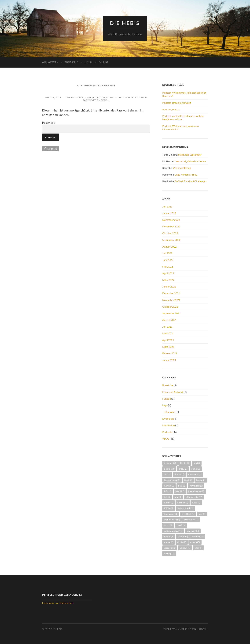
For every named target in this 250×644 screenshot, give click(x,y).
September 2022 (171, 240)
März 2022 (168, 280)
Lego (165, 405)
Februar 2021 (170, 353)
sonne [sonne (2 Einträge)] (169, 542)
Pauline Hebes (74, 98)
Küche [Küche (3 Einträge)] (169, 508)
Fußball (167, 399)
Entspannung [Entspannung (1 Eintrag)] (172, 480)
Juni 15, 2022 (53, 98)
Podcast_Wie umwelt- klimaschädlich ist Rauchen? (184, 94)
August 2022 (169, 247)
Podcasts (167, 432)
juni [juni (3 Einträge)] (178, 497)
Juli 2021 (167, 327)
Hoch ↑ (204, 629)
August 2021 (169, 320)
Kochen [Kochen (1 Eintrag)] (183, 503)
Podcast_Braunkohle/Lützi (177, 103)
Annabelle (72, 62)
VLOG (166, 439)
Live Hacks (168, 419)
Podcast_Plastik (171, 109)
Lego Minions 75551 (186, 174)
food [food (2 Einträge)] (188, 480)
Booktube (168, 385)
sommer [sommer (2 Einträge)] (198, 536)
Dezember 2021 (171, 293)
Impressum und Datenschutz (58, 603)
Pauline (104, 62)
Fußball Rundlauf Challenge (190, 181)
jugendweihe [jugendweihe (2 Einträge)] (196, 491)
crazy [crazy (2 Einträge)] (183, 469)
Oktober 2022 (170, 233)
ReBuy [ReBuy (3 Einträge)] (169, 536)
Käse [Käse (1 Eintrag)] (196, 503)
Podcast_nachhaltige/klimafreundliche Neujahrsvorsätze (183, 118)
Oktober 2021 (170, 307)
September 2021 (171, 313)
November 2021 (171, 300)
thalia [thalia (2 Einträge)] (182, 542)
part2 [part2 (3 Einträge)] (181, 525)
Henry (89, 62)
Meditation (169, 425)
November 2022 (171, 226)
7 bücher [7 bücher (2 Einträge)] (170, 463)
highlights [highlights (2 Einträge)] (196, 486)
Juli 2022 (167, 253)
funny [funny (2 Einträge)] (201, 480)
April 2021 (168, 340)
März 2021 (168, 347)
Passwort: (96, 127)
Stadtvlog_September (190, 155)
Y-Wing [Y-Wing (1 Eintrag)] (169, 554)
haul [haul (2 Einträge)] (182, 486)
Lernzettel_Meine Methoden (190, 161)
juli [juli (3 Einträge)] (167, 497)
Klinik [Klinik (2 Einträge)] (169, 503)
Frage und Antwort (173, 392)
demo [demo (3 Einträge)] (196, 469)
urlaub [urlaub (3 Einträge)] (195, 542)
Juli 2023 (167, 206)
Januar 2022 (169, 286)
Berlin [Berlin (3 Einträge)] (185, 463)
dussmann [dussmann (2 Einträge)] (195, 474)
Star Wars (170, 412)
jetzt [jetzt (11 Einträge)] (180, 491)
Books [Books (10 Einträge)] (169, 469)
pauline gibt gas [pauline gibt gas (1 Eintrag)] (173, 531)
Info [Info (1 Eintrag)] (168, 491)
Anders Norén (187, 629)
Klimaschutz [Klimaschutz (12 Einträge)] (194, 497)
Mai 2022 (168, 266)
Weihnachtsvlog (182, 168)
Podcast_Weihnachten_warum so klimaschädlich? (180, 128)
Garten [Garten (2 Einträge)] (169, 486)
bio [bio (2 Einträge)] (197, 463)
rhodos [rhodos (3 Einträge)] (183, 536)
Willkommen (50, 62)
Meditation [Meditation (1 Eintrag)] (191, 519)
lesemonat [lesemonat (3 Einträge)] (171, 514)
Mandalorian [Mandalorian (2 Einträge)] (172, 519)
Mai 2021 (168, 333)
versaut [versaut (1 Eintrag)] (185, 548)
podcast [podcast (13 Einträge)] (193, 531)
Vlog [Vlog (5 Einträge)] (198, 548)
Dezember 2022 (171, 220)
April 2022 (168, 273)
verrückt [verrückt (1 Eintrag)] (170, 548)
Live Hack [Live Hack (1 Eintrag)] (188, 514)
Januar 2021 (169, 360)
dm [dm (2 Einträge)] (167, 474)
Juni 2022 (168, 260)
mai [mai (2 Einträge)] (202, 514)
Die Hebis (125, 23)
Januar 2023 (169, 213)
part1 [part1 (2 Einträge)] (168, 525)
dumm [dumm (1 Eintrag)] (179, 474)
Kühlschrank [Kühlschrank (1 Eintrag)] (186, 508)
